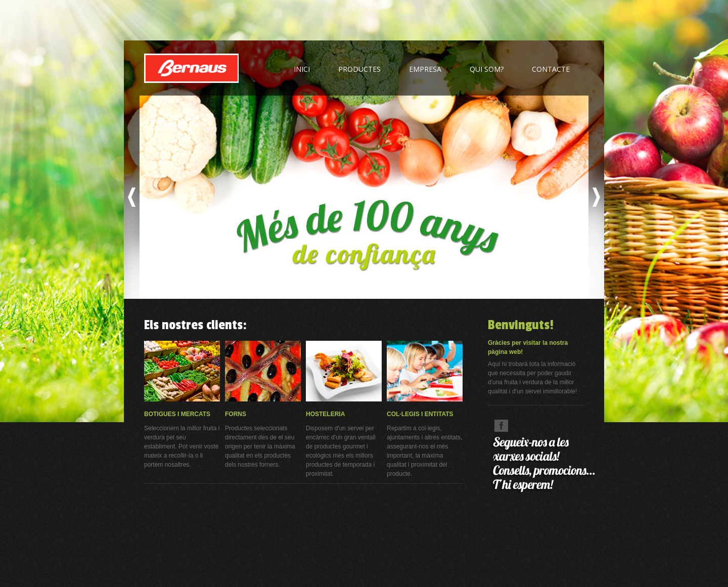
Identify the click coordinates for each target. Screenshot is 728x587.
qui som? (487, 69)
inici (302, 69)
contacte (551, 69)
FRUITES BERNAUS (191, 68)
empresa (425, 69)
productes (359, 69)
